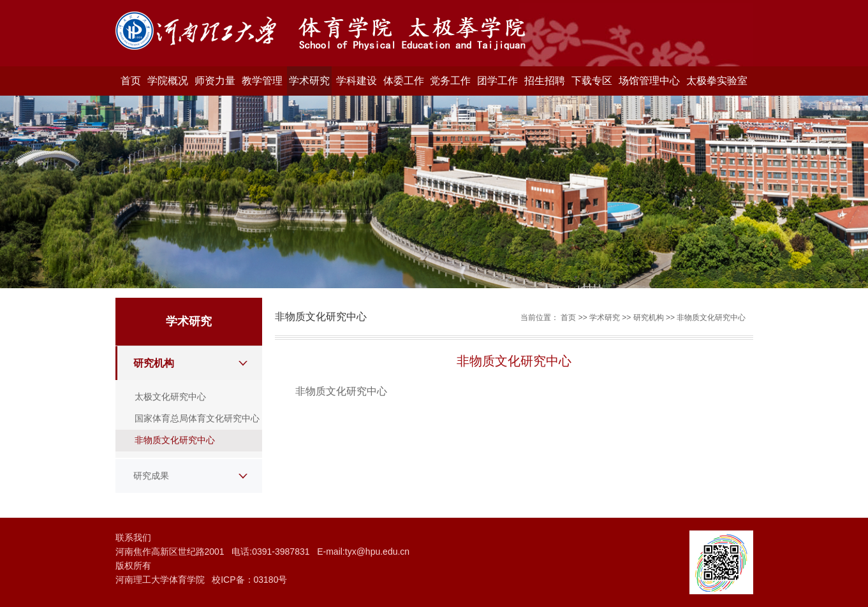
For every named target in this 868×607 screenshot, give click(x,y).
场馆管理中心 (649, 81)
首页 (131, 81)
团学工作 (497, 81)
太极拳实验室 (717, 81)
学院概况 (168, 81)
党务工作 (450, 81)
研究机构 (154, 363)
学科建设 (357, 81)
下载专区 (592, 81)
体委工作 (404, 81)
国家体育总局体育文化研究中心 (197, 418)
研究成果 (151, 476)
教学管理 (262, 81)
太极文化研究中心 (170, 397)
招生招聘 (545, 81)
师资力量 (215, 81)
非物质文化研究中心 (175, 440)
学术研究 (309, 81)
